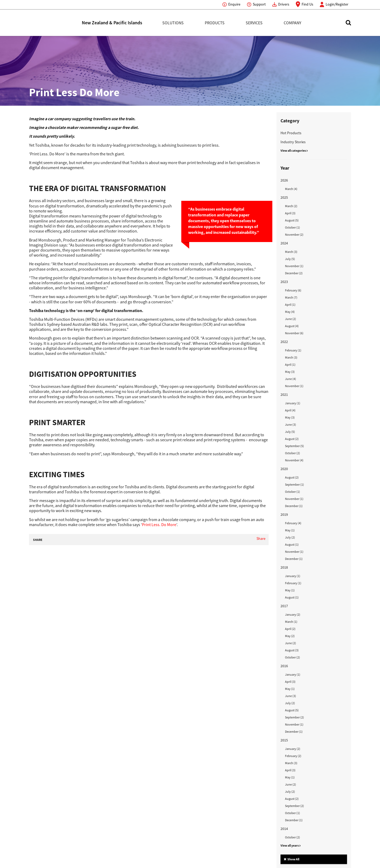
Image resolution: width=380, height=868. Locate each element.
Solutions (173, 23)
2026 (284, 180)
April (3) (290, 213)
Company (293, 23)
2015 (284, 740)
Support (259, 4)
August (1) (292, 544)
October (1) (293, 227)
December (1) (294, 506)
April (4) (290, 410)
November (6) (294, 333)
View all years (291, 845)
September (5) (294, 446)
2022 (284, 342)
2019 (284, 514)
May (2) (290, 636)
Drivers (284, 4)
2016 (284, 666)
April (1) (290, 305)
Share (261, 539)
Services (254, 23)
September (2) (294, 717)
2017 (284, 606)
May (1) (290, 530)
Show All (291, 859)
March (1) (291, 622)
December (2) (294, 273)
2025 (284, 197)
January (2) (293, 614)
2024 (284, 243)
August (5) (292, 220)
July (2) (290, 537)
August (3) (292, 650)
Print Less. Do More (159, 524)
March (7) (291, 297)
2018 (284, 567)
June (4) (291, 379)
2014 (284, 829)
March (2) (291, 206)
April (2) (290, 629)
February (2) (293, 756)
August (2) (292, 439)
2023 (284, 282)
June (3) (291, 424)
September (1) (294, 484)
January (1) (293, 403)
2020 (284, 469)
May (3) (290, 372)
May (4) (290, 312)
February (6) (293, 290)
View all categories (294, 150)
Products (215, 23)
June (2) (291, 319)
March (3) (291, 252)
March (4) (291, 189)
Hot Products (291, 133)
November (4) (294, 460)
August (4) (292, 326)
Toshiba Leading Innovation (55, 23)
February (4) (293, 523)
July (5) (290, 259)
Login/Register (337, 4)
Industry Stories (293, 142)
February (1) (293, 350)
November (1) (294, 266)
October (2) (293, 453)
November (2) (294, 235)
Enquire (234, 4)
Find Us (307, 4)
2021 (284, 394)
